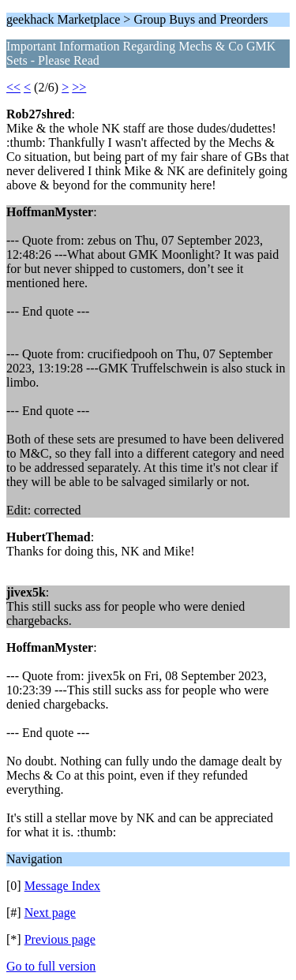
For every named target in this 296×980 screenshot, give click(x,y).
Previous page (60, 939)
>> (79, 87)
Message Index (62, 886)
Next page (50, 913)
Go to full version (51, 966)
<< (13, 87)
